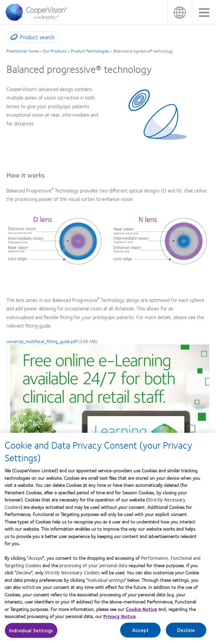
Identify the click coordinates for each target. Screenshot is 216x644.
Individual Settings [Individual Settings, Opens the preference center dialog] (31, 632)
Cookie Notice (141, 611)
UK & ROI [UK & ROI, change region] (180, 12)
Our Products (55, 51)
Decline (186, 632)
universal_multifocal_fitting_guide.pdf (42, 341)
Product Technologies (90, 51)
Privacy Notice (119, 618)
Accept (141, 632)
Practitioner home (22, 51)
